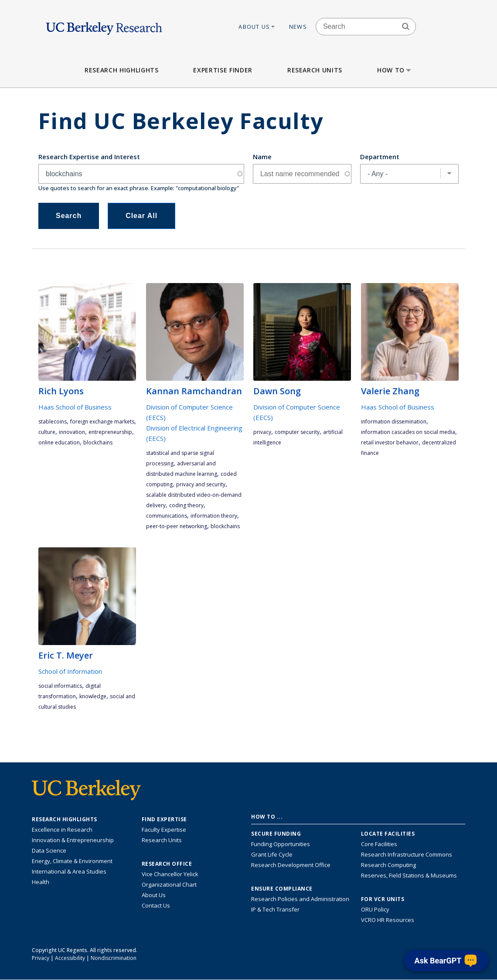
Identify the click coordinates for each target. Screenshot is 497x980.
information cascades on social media (408, 432)
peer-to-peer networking (177, 526)
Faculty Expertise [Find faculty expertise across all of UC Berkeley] (164, 830)
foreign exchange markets (102, 422)
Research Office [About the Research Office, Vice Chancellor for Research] (167, 864)
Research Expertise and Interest (89, 157)
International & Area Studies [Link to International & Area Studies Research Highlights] (69, 871)
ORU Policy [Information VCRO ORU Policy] (375, 909)
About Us (257, 27)
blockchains (98, 442)
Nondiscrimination (114, 958)
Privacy (41, 958)
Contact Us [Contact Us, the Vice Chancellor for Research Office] (156, 905)
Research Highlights (121, 70)
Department (380, 157)
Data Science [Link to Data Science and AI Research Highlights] (49, 850)
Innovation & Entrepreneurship (73, 840)
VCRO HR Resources (388, 920)
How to (395, 70)
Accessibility (70, 958)
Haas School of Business (75, 407)
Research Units (315, 70)
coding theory (186, 505)
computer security (297, 432)
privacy (262, 432)
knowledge (93, 696)
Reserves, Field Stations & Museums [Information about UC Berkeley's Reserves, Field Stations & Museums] (409, 875)
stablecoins (53, 422)
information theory (214, 516)
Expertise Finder (223, 70)
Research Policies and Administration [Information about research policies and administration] (300, 899)
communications (167, 516)
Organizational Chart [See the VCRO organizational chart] (169, 884)
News (298, 27)
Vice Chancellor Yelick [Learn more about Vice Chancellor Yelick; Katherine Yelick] (170, 874)
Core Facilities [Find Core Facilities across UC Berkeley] (379, 844)
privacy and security (201, 484)
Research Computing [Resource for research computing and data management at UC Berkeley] (388, 865)
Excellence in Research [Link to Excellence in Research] (62, 830)
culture (47, 432)
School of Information (70, 671)
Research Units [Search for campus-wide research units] (162, 840)
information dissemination (394, 422)
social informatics (60, 686)
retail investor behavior (390, 442)
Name (262, 157)
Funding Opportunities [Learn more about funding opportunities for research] (281, 844)
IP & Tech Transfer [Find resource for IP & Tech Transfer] (275, 909)
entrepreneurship (110, 432)
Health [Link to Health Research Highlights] (41, 882)
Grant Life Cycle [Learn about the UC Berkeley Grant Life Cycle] (272, 854)
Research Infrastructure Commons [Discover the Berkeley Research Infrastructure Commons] (407, 854)
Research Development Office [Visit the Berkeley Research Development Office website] (291, 865)
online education (59, 442)
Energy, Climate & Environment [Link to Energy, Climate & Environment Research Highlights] (72, 861)
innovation (72, 432)
